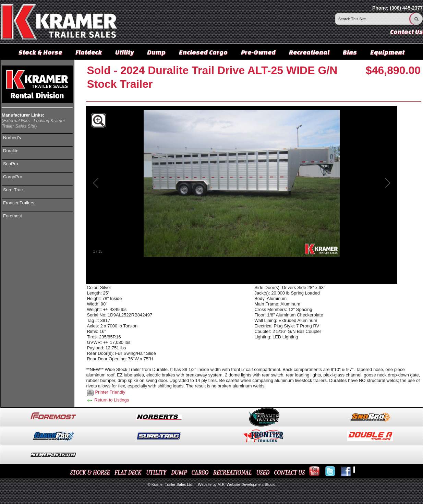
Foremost (13, 216)
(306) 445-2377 (406, 8)
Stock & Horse (40, 52)
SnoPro (10, 164)
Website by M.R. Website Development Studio (237, 484)
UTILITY (156, 473)
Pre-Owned (258, 52)
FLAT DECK (128, 473)
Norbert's (12, 138)
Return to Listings (107, 400)
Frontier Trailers (19, 203)
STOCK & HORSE (90, 473)
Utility (124, 52)
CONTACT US (289, 473)
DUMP (179, 473)
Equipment (387, 52)
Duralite (11, 151)
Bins (350, 52)
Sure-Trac (13, 190)
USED (263, 473)
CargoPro (13, 177)
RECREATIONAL (232, 473)
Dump (156, 52)
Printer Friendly (110, 392)
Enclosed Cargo (203, 52)
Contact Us (406, 32)
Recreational (309, 52)
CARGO (200, 473)
